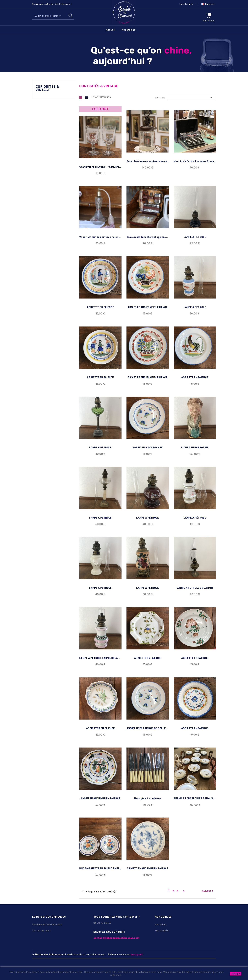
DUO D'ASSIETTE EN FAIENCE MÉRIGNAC (100, 863)
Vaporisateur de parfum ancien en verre (100, 237)
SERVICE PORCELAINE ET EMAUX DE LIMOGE (195, 793)
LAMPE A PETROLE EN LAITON (195, 585)
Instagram (137, 948)
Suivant (208, 885)
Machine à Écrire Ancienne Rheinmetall (195, 161)
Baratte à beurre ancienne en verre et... (148, 161)
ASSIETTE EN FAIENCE (100, 376)
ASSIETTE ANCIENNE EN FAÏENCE (148, 306)
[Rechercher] (53, 16)
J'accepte (236, 974)
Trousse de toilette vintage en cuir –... (148, 237)
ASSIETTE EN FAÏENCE (100, 306)
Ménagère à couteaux (148, 793)
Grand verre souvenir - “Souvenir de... (100, 167)
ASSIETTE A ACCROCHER (148, 445)
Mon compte (162, 924)
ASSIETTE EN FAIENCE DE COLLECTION (148, 724)
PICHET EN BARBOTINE (195, 445)
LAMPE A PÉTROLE (195, 237)
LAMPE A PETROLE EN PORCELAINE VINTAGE (100, 654)
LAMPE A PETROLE (100, 585)
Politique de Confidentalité (47, 918)
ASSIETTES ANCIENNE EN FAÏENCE (148, 863)
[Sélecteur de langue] (208, 4)
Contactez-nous (41, 924)
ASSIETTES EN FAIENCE (100, 724)
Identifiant (161, 918)
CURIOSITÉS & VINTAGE (47, 88)
